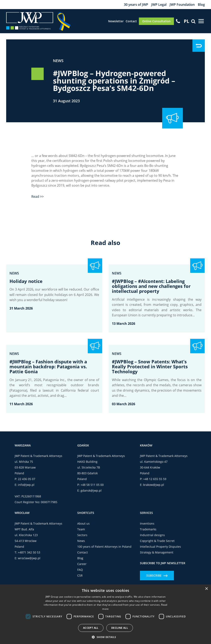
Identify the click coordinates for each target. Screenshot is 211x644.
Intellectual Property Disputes (160, 547)
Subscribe (157, 575)
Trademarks (148, 529)
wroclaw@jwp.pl (29, 558)
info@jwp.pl (26, 485)
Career (82, 564)
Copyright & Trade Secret (157, 541)
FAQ (80, 570)
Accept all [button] (91, 628)
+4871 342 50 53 (29, 552)
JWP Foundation (182, 5)
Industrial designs (152, 535)
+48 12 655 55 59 (155, 479)
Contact (131, 21)
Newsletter (116, 21)
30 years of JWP (136, 5)
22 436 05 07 (27, 479)
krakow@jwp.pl (154, 485)
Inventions (147, 523)
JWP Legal (159, 5)
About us (83, 523)
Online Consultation (156, 21)
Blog (201, 5)
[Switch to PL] (186, 21)
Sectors (82, 535)
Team (81, 529)
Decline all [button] (120, 628)
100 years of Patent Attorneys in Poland (104, 547)
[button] (105, 637)
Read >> (38, 197)
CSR (80, 575)
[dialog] (105, 614)
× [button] (206, 589)
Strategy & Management (157, 552)
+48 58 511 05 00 (92, 485)
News (58, 61)
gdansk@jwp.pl (91, 490)
